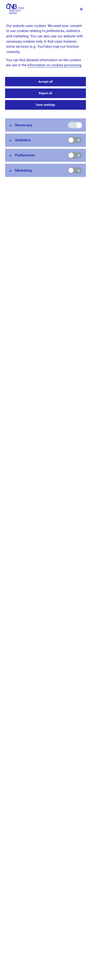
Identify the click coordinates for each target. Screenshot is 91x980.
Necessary (24, 125)
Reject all (45, 93)
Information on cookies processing (54, 65)
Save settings (45, 105)
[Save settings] (81, 9)
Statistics (23, 140)
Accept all (45, 82)
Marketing (23, 170)
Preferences (25, 155)
